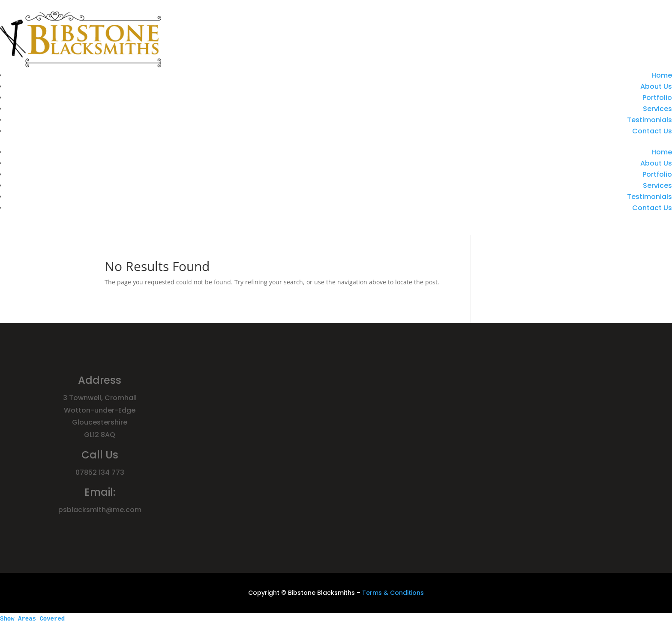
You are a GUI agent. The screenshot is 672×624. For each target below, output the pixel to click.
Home (662, 75)
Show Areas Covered (32, 619)
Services (657, 109)
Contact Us (652, 131)
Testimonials (649, 120)
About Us (656, 86)
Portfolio (657, 98)
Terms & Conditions (393, 593)
